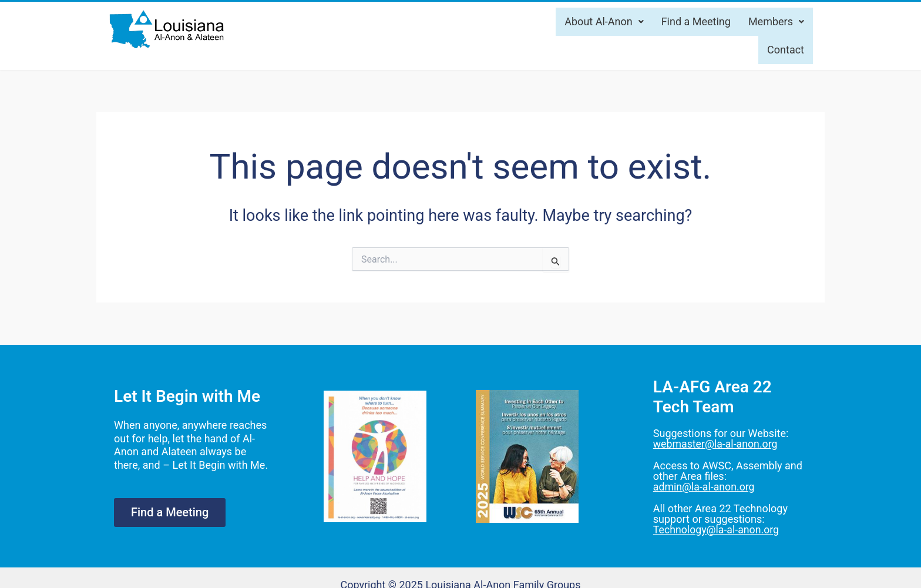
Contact (786, 50)
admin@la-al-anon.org (705, 486)
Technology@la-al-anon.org (717, 528)
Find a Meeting (696, 21)
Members (776, 21)
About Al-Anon (604, 21)
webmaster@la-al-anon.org (716, 444)
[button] (604, 22)
